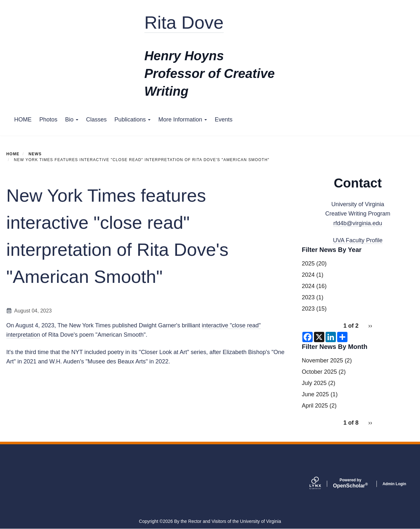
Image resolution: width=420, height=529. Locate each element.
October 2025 (319, 372)
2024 (308, 275)
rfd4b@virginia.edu (358, 223)
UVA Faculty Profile (358, 240)
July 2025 (314, 383)
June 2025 (315, 394)
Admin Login (394, 484)
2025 (308, 264)
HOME (23, 120)
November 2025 (322, 361)
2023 (308, 297)
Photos (48, 120)
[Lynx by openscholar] (321, 484)
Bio (72, 120)
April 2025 (315, 406)
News (35, 154)
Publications (132, 120)
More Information (183, 120)
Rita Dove (184, 22)
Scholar (351, 483)
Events (224, 120)
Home (13, 154)
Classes (96, 120)
